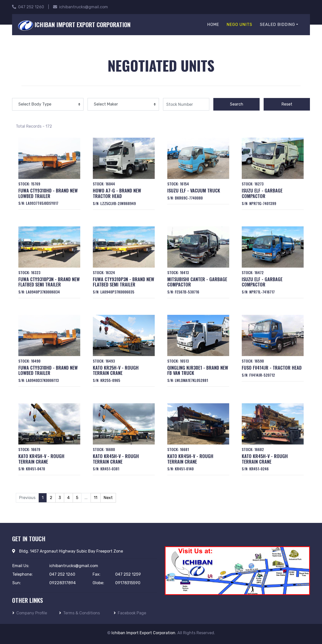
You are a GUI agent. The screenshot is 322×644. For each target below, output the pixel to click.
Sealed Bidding (277, 24)
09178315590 (128, 583)
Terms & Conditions (79, 613)
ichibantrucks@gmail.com (80, 7)
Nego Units (239, 24)
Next (108, 498)
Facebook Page (130, 613)
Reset (287, 104)
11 (96, 498)
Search (237, 104)
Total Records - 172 (34, 126)
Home (213, 24)
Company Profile (30, 613)
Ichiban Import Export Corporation (143, 633)
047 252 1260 (28, 7)
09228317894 (63, 583)
